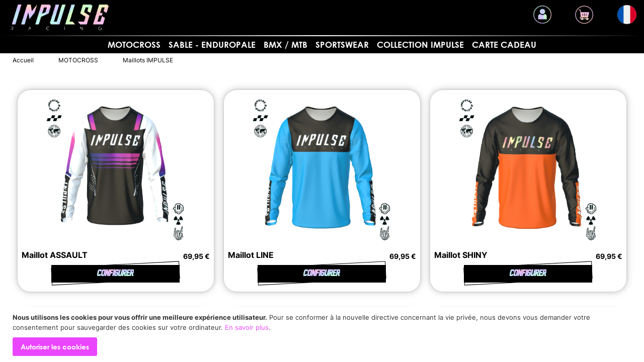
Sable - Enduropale (212, 44)
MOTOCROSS (134, 44)
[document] (323, 334)
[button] (627, 15)
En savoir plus (247, 327)
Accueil (23, 60)
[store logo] (59, 17)
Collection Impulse (420, 44)
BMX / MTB (286, 44)
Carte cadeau (504, 44)
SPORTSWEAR (342, 44)
